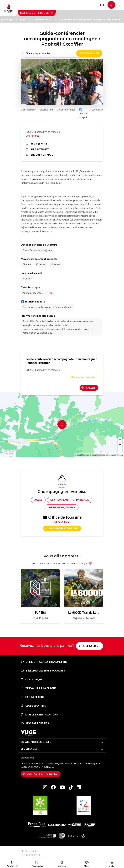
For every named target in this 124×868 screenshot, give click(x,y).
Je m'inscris (90, 646)
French (102, 5)
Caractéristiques (66, 109)
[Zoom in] (120, 440)
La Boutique (32, 679)
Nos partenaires (35, 723)
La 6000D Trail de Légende (84, 612)
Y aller (90, 388)
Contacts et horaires (42, 774)
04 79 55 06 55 (62, 522)
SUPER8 (40, 612)
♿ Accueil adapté (83, 113)
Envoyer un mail (39, 155)
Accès (38, 500)
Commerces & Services (44, 20)
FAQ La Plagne (33, 697)
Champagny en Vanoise (84, 377)
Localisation (98, 109)
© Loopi (120, 455)
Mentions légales (29, 851)
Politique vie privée (30, 855)
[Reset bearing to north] (120, 449)
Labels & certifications (39, 715)
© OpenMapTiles (82, 455)
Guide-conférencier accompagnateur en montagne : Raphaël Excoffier (89, 20)
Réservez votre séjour (37, 13)
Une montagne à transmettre (44, 662)
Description (46, 109)
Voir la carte (32, 136)
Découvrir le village (63, 528)
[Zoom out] (120, 445)
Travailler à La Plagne (39, 688)
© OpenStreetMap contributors (103, 455)
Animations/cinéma (62, 507)
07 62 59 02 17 (36, 144)
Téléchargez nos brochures (43, 671)
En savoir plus (89, 53)
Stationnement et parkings (70, 500)
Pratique (24, 20)
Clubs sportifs (33, 706)
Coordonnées (28, 109)
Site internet (37, 149)
